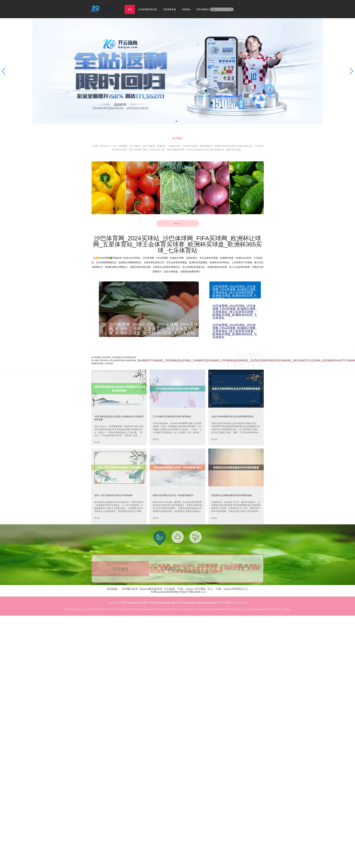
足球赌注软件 (130, 589)
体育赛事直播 (169, 9)
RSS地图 (235, 603)
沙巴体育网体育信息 (147, 9)
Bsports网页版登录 (151, 589)
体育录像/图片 (203, 9)
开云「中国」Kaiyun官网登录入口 (228, 589)
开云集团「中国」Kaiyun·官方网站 (185, 589)
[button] (351, 71)
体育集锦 (186, 9)
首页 (130, 9)
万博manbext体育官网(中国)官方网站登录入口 (178, 592)
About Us (177, 223)
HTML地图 (243, 603)
